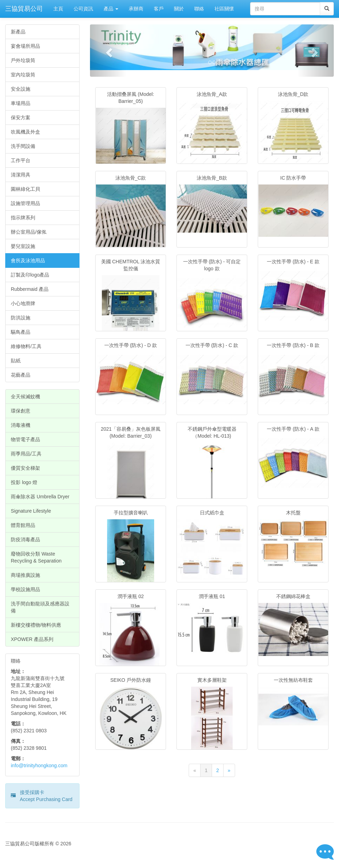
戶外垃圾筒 (23, 60)
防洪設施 (21, 318)
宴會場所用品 (25, 46)
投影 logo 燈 (24, 482)
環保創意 (21, 411)
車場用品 (21, 103)
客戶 (159, 9)
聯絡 (199, 9)
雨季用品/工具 (26, 454)
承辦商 (136, 9)
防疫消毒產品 (25, 539)
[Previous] (195, 770)
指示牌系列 (23, 218)
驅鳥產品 (21, 332)
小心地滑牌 (23, 303)
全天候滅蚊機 (25, 397)
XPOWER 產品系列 (32, 639)
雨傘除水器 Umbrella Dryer (40, 497)
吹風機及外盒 (25, 132)
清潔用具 (21, 175)
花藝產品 (21, 375)
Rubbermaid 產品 (30, 289)
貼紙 (16, 361)
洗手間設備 (23, 146)
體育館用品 (23, 525)
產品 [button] (111, 9)
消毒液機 (21, 425)
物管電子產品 (25, 439)
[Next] (229, 770)
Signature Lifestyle (31, 511)
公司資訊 (83, 9)
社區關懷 (224, 9)
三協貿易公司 (24, 9)
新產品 (18, 32)
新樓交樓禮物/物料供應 (36, 625)
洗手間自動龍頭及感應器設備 (40, 607)
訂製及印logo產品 (30, 275)
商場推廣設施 (25, 575)
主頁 (58, 9)
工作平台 (21, 160)
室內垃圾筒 (23, 75)
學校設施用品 (25, 589)
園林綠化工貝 (25, 189)
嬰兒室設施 (23, 246)
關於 (179, 9)
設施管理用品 (25, 203)
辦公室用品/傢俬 (29, 232)
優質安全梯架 (25, 468)
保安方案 (21, 118)
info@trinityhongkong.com (39, 765)
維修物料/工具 (26, 346)
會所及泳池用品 (28, 261)
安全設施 (21, 89)
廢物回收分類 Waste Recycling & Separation (36, 557)
